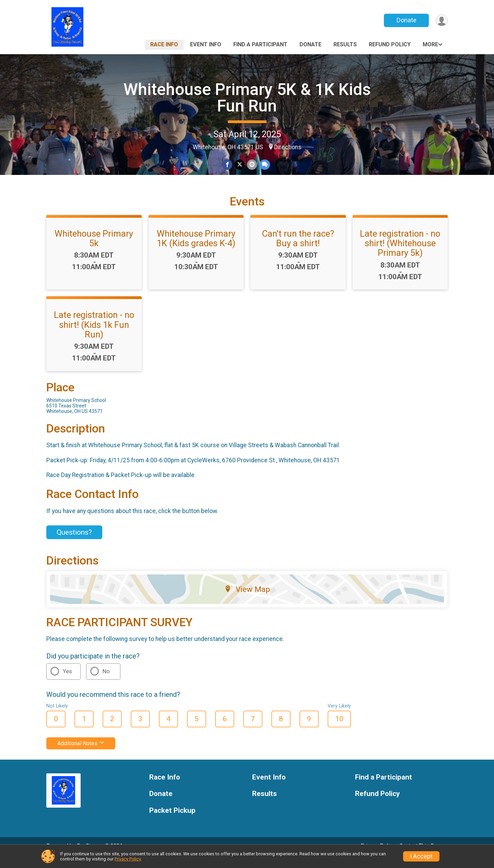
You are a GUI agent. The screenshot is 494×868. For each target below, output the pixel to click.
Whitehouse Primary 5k (94, 248)
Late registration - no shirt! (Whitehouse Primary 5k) (400, 253)
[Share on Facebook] (228, 165)
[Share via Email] (252, 165)
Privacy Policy (128, 859)
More (430, 44)
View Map (247, 599)
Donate (406, 20)
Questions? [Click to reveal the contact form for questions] (74, 542)
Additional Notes (81, 753)
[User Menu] (441, 20)
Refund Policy (390, 44)
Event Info (206, 44)
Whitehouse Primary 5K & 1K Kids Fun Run (247, 98)
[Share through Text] (264, 165)
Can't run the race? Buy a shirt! (298, 248)
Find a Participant (260, 44)
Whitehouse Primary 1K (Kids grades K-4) (196, 248)
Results (345, 44)
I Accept (421, 856)
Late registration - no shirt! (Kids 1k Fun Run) (94, 334)
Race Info (164, 44)
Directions (288, 147)
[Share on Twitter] (240, 165)
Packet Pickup (172, 820)
